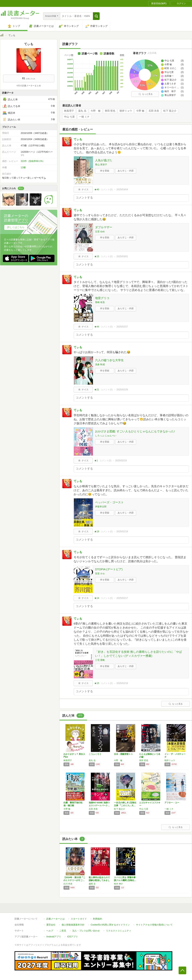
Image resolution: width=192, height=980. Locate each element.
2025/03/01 (122, 256)
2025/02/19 (121, 461)
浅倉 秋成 (100, 364)
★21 (97, 390)
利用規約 (98, 919)
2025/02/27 (122, 327)
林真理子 (69, 111)
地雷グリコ (102, 298)
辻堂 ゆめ (100, 232)
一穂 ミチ (84, 117)
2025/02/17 (122, 598)
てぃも (78, 139)
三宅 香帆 (100, 660)
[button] (96, 16)
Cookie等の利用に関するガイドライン (110, 925)
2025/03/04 (122, 190)
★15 (97, 256)
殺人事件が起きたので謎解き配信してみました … (99, 880)
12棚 (23, 167)
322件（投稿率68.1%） (33, 161)
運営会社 (51, 925)
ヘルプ (50, 931)
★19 (97, 532)
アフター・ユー (172, 803)
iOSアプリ (72, 937)
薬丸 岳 (82, 111)
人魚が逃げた (104, 160)
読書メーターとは (55, 919)
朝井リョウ (126, 111)
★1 (96, 461)
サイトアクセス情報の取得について (154, 925)
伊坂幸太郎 (101, 507)
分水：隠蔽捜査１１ (123, 754)
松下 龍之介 (170, 111)
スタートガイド (79, 919)
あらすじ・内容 (126, 171)
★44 (97, 327)
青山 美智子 (101, 165)
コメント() (107, 190)
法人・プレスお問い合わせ (86, 931)
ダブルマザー (104, 227)
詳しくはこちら (16, 227)
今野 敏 (96, 111)
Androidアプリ (54, 937)
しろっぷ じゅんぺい (106, 436)
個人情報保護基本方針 (73, 925)
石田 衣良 (154, 111)
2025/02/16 (122, 683)
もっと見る (146, 94)
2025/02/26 (122, 390)
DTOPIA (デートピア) (109, 569)
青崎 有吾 (100, 302)
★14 (97, 598)
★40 (97, 190)
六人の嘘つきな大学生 (109, 360)
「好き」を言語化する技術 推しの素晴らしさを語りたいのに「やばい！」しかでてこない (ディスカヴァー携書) (138, 654)
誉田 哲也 (110, 111)
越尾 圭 (92, 884)
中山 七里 (69, 117)
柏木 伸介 (118, 884)
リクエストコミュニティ (119, 931)
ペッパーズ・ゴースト (109, 502)
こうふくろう (95, 754)
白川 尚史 (68, 884)
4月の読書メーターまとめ (29, 86)
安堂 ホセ (100, 574)
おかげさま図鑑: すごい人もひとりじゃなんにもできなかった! (135, 431)
